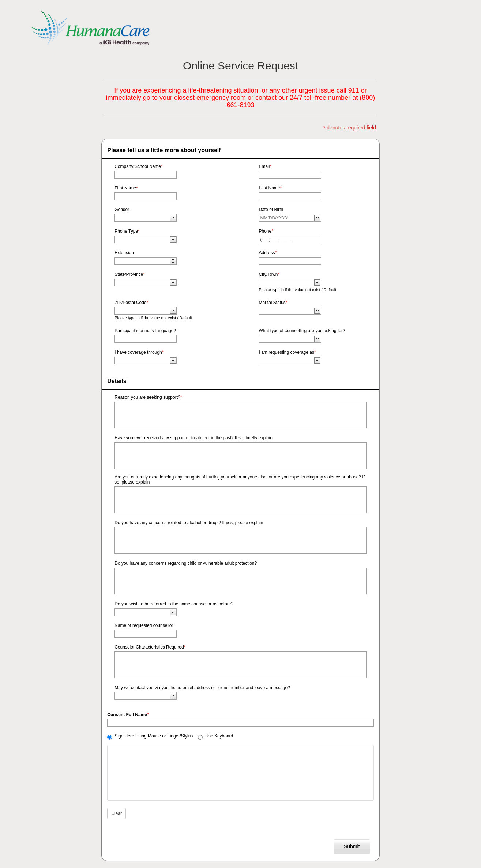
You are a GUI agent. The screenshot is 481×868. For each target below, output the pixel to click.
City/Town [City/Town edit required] (269, 274)
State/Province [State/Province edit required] (130, 274)
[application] (173, 259)
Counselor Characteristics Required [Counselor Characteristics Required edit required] (150, 647)
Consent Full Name (127, 715)
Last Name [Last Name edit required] (270, 188)
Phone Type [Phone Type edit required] (127, 231)
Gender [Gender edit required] (122, 210)
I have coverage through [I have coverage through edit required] (139, 352)
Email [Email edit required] (265, 166)
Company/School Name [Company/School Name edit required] (138, 166)
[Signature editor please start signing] (240, 773)
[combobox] (142, 218)
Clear (117, 813)
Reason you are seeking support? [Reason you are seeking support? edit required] (148, 397)
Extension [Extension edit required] (124, 253)
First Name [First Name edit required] (126, 188)
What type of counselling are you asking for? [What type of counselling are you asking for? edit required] (302, 331)
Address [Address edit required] (268, 253)
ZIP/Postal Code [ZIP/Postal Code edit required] (131, 303)
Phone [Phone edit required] (266, 231)
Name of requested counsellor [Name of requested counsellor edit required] (144, 625)
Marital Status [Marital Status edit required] (273, 303)
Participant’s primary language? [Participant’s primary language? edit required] (145, 331)
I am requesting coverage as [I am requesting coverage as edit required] (288, 352)
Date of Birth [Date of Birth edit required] (271, 210)
